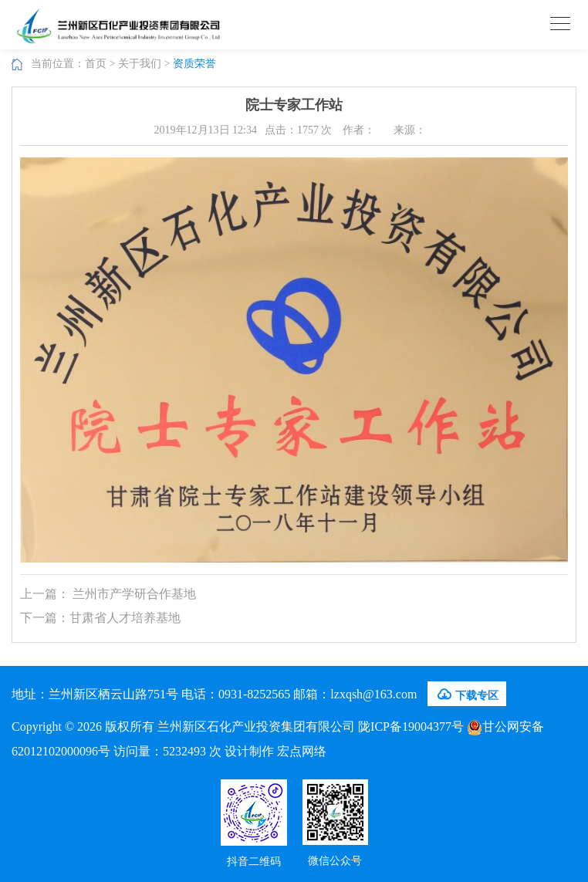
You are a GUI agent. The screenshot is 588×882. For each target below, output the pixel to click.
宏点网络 (302, 751)
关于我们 (140, 64)
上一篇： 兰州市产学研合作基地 (108, 594)
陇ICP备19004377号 (411, 727)
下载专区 (467, 694)
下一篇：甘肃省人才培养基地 (100, 618)
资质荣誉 (194, 64)
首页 (96, 64)
